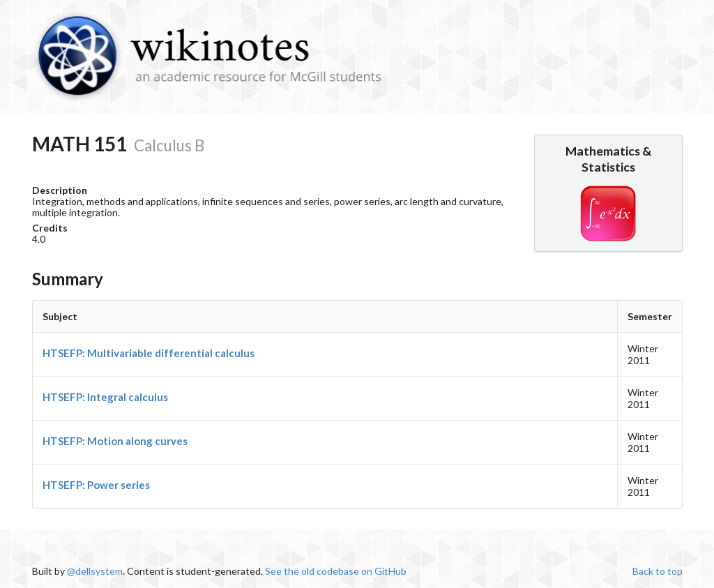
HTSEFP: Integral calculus (105, 397)
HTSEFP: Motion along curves (115, 441)
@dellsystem (95, 571)
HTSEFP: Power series (96, 485)
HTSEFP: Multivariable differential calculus (149, 353)
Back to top (658, 571)
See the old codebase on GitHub (336, 571)
